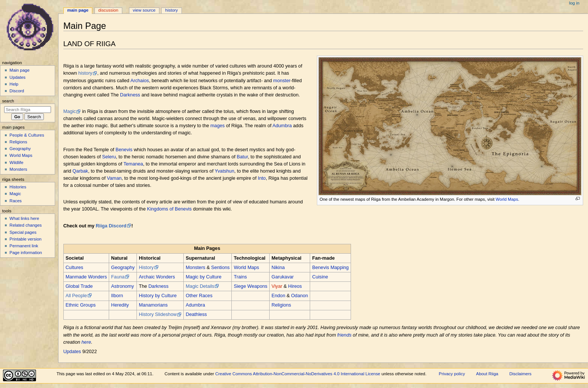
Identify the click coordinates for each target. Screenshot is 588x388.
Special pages (23, 232)
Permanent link (24, 246)
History (146, 268)
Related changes (25, 225)
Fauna (118, 277)
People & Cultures (27, 135)
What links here (24, 218)
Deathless (196, 314)
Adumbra (282, 126)
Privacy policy (452, 374)
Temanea (133, 164)
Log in (574, 3)
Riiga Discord (111, 226)
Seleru (109, 157)
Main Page (78, 10)
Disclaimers (520, 374)
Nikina (278, 268)
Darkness (130, 95)
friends (344, 335)
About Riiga (487, 374)
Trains (241, 277)
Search (8, 101)
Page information (26, 253)
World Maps (507, 199)
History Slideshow (158, 314)
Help (14, 84)
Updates (72, 352)
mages (217, 126)
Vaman (114, 178)
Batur (242, 157)
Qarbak (80, 171)
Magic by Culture (203, 277)
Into (262, 178)
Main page (19, 70)
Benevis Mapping (331, 268)
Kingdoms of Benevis (169, 209)
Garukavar (283, 277)
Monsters (195, 268)
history (85, 73)
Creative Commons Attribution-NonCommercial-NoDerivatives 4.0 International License (298, 374)
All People (76, 296)
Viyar (277, 286)
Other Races (199, 296)
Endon (278, 296)
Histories (18, 187)
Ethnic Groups (81, 305)
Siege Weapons (251, 286)
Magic (70, 111)
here (86, 342)
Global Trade (79, 286)
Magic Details (200, 286)
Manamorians (153, 305)
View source (144, 10)
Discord (17, 91)
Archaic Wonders (157, 277)
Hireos (295, 286)
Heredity (120, 305)
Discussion (108, 10)
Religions (281, 305)
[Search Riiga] (28, 110)
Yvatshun (224, 171)
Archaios (140, 81)
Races (15, 201)
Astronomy (122, 286)
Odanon (299, 296)
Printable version (25, 239)
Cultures (74, 268)
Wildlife (16, 162)
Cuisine (320, 277)
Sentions (220, 268)
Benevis (124, 150)
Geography (123, 268)
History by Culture (158, 296)
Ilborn (117, 296)
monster (282, 81)
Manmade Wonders (86, 277)
